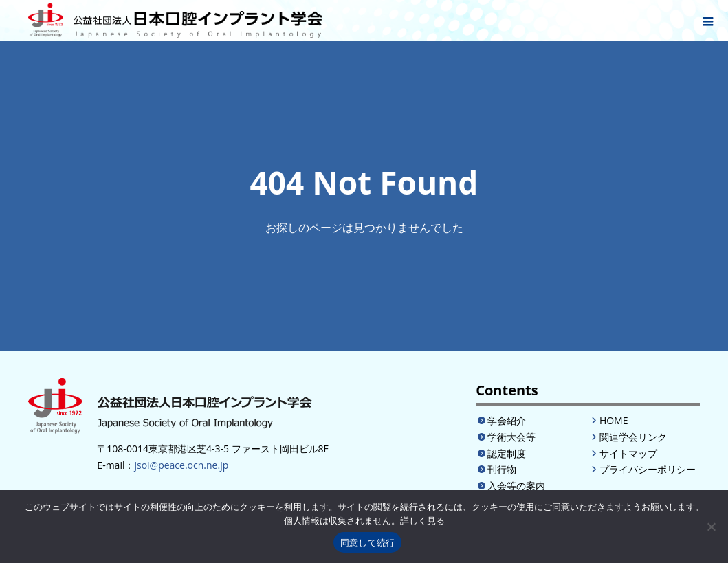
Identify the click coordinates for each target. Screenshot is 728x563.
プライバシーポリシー (648, 469)
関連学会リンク (633, 437)
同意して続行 (368, 543)
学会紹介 (507, 420)
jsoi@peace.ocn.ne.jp (181, 465)
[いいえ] (711, 527)
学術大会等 (511, 437)
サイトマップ (628, 453)
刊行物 (502, 469)
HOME (614, 420)
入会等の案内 (516, 486)
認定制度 (507, 453)
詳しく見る (422, 521)
